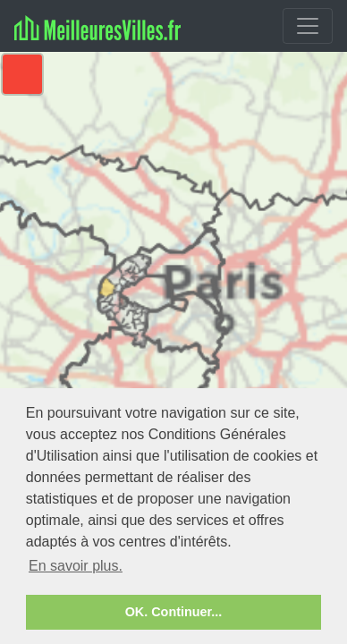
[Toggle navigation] (308, 26)
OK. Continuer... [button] (174, 612)
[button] (22, 74)
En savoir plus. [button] (76, 566)
